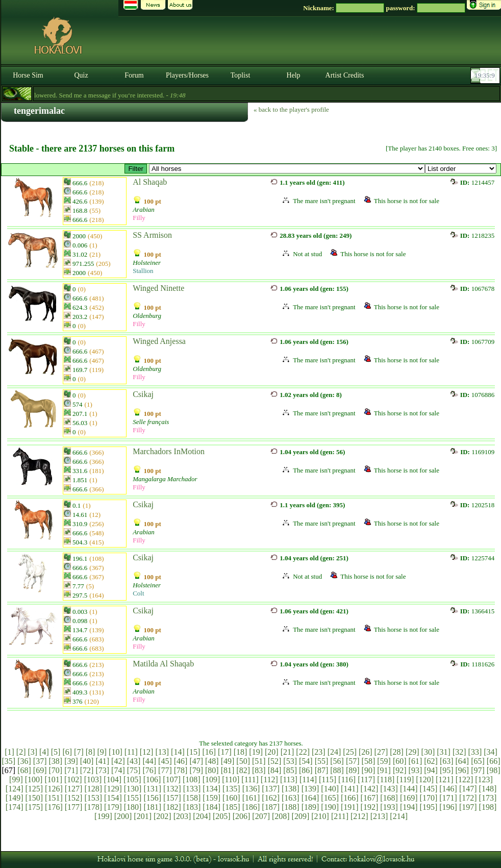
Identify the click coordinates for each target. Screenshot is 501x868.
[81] (228, 770)
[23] (319, 752)
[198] (488, 807)
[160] (231, 798)
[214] (399, 816)
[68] (24, 770)
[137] (271, 789)
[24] (334, 752)
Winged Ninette (158, 288)
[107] (172, 779)
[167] (370, 798)
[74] (118, 770)
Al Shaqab (150, 182)
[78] (181, 770)
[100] (34, 779)
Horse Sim (28, 75)
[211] (340, 816)
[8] (91, 752)
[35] (9, 761)
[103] (93, 779)
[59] (384, 761)
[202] (162, 816)
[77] (165, 770)
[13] (162, 752)
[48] (212, 761)
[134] (211, 789)
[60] (400, 761)
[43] (134, 761)
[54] (306, 761)
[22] (303, 752)
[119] (405, 779)
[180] (133, 807)
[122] (465, 779)
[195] (429, 807)
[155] (133, 798)
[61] (416, 761)
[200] (123, 816)
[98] (494, 770)
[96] (462, 770)
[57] (353, 761)
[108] (192, 779)
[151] (54, 798)
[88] (337, 770)
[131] (152, 789)
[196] (448, 807)
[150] (34, 798)
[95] (447, 770)
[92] (400, 770)
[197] (468, 807)
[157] (172, 798)
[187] (271, 807)
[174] (15, 807)
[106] (152, 779)
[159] (211, 798)
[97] (478, 770)
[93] (416, 770)
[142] (370, 789)
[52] (275, 761)
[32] (459, 752)
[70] (55, 770)
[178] (93, 807)
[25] (350, 752)
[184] (211, 807)
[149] (15, 798)
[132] (172, 789)
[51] (259, 761)
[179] (113, 807)
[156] (152, 798)
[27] (381, 752)
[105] (132, 779)
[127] (74, 789)
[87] (322, 770)
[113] (289, 779)
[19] (256, 752)
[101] (53, 779)
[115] (328, 779)
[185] (231, 807)
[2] (21, 752)
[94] (431, 770)
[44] (149, 761)
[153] (93, 798)
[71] (71, 770)
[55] (322, 761)
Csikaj (143, 394)
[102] (73, 779)
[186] (251, 807)
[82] (243, 770)
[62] (431, 761)
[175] (34, 807)
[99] (16, 779)
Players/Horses (187, 75)
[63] (447, 761)
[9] (102, 752)
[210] (320, 816)
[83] (259, 770)
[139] (310, 789)
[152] (74, 798)
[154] (113, 798)
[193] (389, 807)
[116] (347, 779)
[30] (428, 752)
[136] (251, 789)
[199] (103, 816)
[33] (475, 752)
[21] (287, 752)
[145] (429, 789)
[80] (212, 770)
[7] (79, 752)
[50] (243, 761)
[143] (389, 789)
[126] (54, 789)
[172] (468, 798)
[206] (242, 816)
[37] (40, 761)
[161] (251, 798)
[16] (209, 752)
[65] (478, 761)
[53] (290, 761)
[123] (484, 779)
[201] (143, 816)
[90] (369, 770)
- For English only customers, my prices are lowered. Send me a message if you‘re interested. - (157, 95)
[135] (231, 789)
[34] (491, 752)
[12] (147, 752)
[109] (211, 779)
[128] (93, 789)
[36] (24, 761)
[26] (366, 752)
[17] (225, 752)
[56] (337, 761)
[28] (397, 752)
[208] (281, 816)
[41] (102, 761)
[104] (112, 779)
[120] (425, 779)
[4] (44, 752)
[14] (178, 752)
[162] (271, 798)
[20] (272, 752)
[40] (87, 761)
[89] (353, 770)
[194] (409, 807)
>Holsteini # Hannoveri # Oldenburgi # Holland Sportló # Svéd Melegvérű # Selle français (287, 169)
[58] (369, 761)
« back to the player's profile (291, 109)
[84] (275, 770)
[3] (32, 752)
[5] (56, 752)
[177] (74, 807)
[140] (330, 789)
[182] (172, 807)
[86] (306, 770)
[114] (308, 779)
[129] (113, 789)
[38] (55, 761)
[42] (118, 761)
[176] (54, 807)
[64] (462, 761)
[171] (448, 798)
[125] (34, 789)
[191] (350, 807)
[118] (386, 779)
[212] (359, 816)
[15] (194, 752)
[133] (192, 789)
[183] (192, 807)
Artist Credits (345, 75)
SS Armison (152, 235)
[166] (350, 798)
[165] (330, 798)
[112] (269, 779)
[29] (412, 752)
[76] (149, 770)
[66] (494, 761)
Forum (134, 75)
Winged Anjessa (159, 341)
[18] (241, 752)
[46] (181, 761)
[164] (310, 798)
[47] (196, 761)
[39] (71, 761)
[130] (133, 789)
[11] (131, 752)
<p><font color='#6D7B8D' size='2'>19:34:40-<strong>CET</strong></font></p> (486, 76)
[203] (182, 816)
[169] (409, 798)
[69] (40, 770)
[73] (102, 770)
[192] (370, 807)
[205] (222, 816)
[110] (231, 779)
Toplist (241, 75)
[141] (350, 789)
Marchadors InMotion (169, 451)
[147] (468, 789)
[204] (202, 816)
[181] (152, 807)
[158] (192, 798)
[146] (448, 789)
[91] (384, 770)
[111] (250, 779)
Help (293, 75)
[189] (310, 807)
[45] (165, 761)
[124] (15, 789)
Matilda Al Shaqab (163, 664)
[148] (488, 789)
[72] (87, 770)
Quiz (81, 75)
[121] (445, 779)
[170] (429, 798)
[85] (290, 770)
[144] (409, 789)
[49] (228, 761)
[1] (9, 752)
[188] (291, 807)
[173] (488, 798)
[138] (291, 789)
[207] (261, 816)
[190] (330, 807)
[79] (196, 770)
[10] (116, 752)
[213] (379, 816)
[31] (444, 752)
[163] (291, 798)
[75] (134, 770)
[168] (389, 798)
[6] (67, 752)
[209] (301, 816)
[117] (366, 779)
